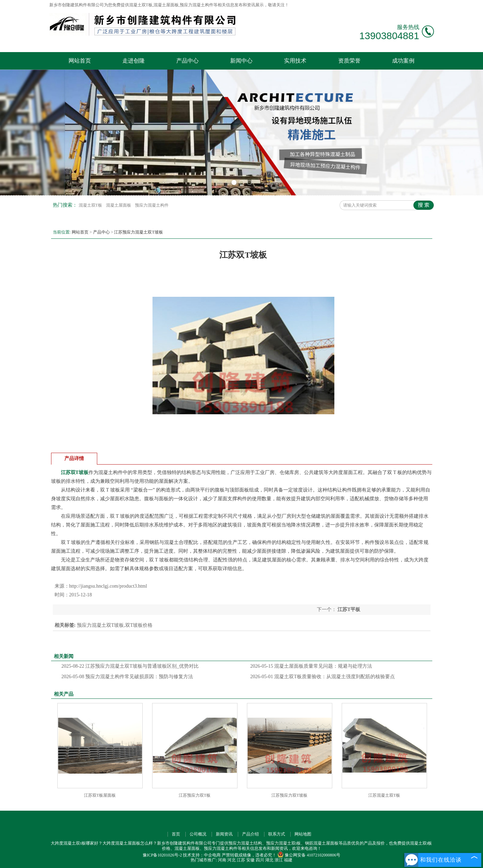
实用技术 (295, 61)
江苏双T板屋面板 (100, 795)
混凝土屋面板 (119, 205)
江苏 (241, 860)
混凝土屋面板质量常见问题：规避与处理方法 (311, 666)
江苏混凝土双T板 (384, 795)
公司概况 (198, 834)
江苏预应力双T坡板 (289, 795)
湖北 (269, 860)
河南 (222, 860)
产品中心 (187, 61)
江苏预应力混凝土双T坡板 (138, 232)
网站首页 (80, 61)
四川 (260, 860)
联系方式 (277, 834)
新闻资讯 (224, 834)
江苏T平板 (349, 609)
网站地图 (303, 834)
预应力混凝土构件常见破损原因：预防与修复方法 (127, 677)
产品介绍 (250, 834)
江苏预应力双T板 (195, 795)
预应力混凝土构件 (152, 205)
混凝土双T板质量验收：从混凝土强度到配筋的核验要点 (323, 677)
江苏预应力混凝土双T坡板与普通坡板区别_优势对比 (130, 666)
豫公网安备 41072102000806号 (309, 855)
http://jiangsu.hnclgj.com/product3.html (108, 586)
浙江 (279, 860)
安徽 (250, 860)
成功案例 (403, 61)
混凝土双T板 (91, 205)
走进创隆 (134, 61)
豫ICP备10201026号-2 (162, 855)
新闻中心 (241, 61)
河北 (232, 860)
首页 (176, 834)
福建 (288, 860)
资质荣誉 (349, 61)
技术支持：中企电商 (202, 855)
